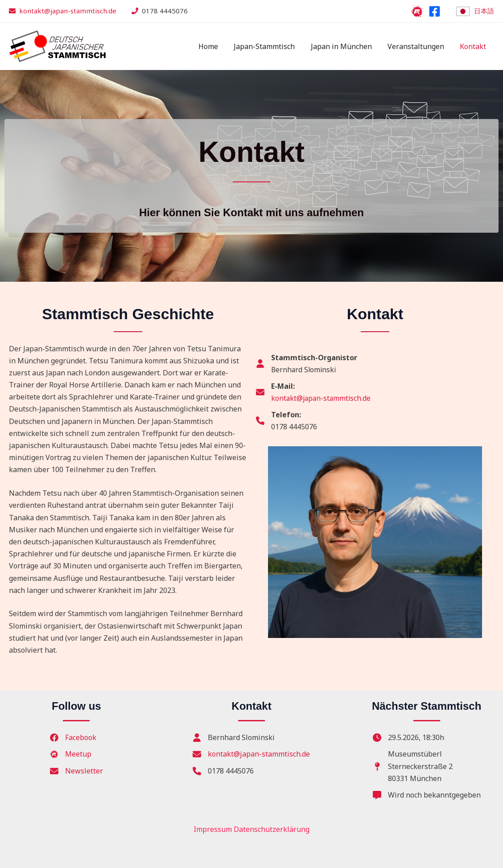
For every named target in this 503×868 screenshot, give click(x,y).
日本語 (484, 11)
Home (215, 46)
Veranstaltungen (418, 46)
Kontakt (474, 46)
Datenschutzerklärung (272, 829)
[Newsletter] (76, 771)
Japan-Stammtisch (270, 46)
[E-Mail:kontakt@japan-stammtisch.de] (315, 392)
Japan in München (345, 46)
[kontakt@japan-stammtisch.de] (251, 754)
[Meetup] (417, 11)
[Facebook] (435, 11)
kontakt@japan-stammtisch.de (68, 11)
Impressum (213, 829)
